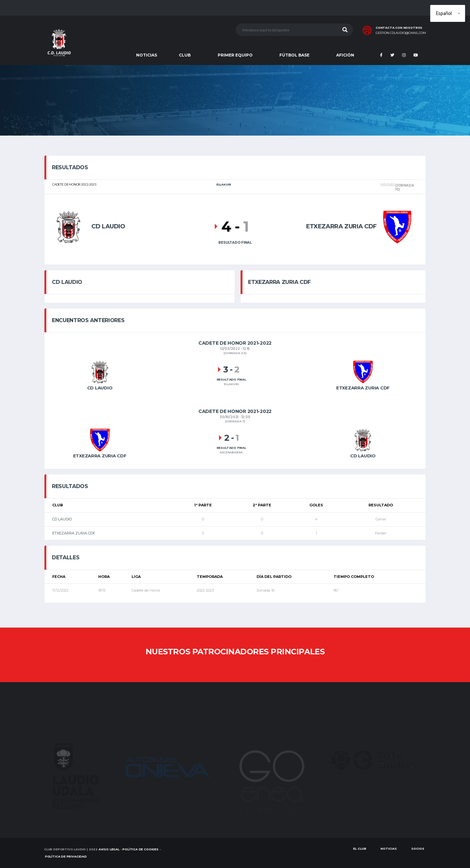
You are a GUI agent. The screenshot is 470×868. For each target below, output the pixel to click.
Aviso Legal (109, 849)
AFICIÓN (345, 55)
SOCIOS (418, 849)
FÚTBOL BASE (294, 55)
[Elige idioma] (448, 13)
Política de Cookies (141, 849)
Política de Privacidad (66, 856)
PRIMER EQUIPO (235, 55)
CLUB (185, 55)
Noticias (389, 849)
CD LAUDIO (62, 519)
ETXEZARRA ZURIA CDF (74, 533)
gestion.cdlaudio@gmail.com (401, 33)
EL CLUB (360, 849)
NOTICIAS (147, 55)
